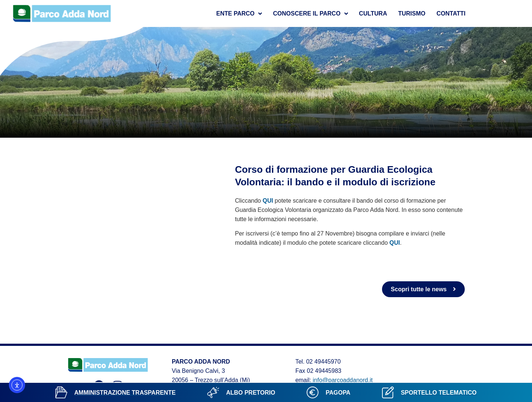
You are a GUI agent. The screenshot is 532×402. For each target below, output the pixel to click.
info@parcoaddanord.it (343, 380)
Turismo (412, 13)
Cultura (373, 13)
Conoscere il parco (311, 14)
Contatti (451, 13)
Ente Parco (239, 14)
